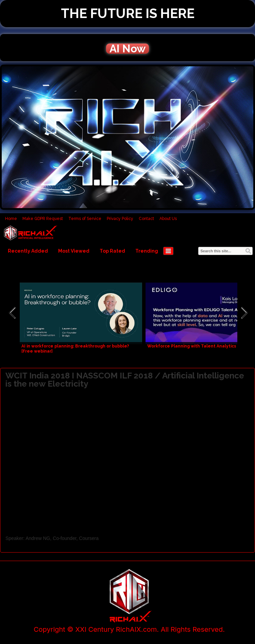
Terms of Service (85, 219)
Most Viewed (74, 251)
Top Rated (112, 251)
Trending (147, 251)
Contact (146, 219)
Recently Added (28, 251)
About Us (168, 219)
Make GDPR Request (43, 219)
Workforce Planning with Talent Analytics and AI (199, 346)
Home (11, 219)
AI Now (128, 49)
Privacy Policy (120, 219)
